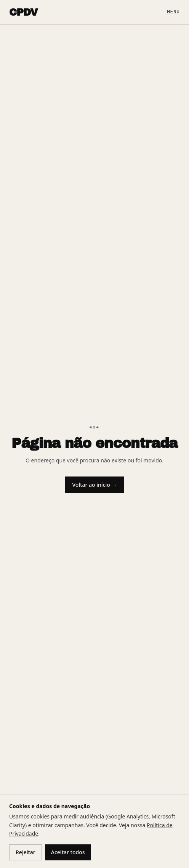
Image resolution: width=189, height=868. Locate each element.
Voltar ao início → (95, 485)
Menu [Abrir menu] (173, 12)
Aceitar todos (68, 852)
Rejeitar (26, 852)
